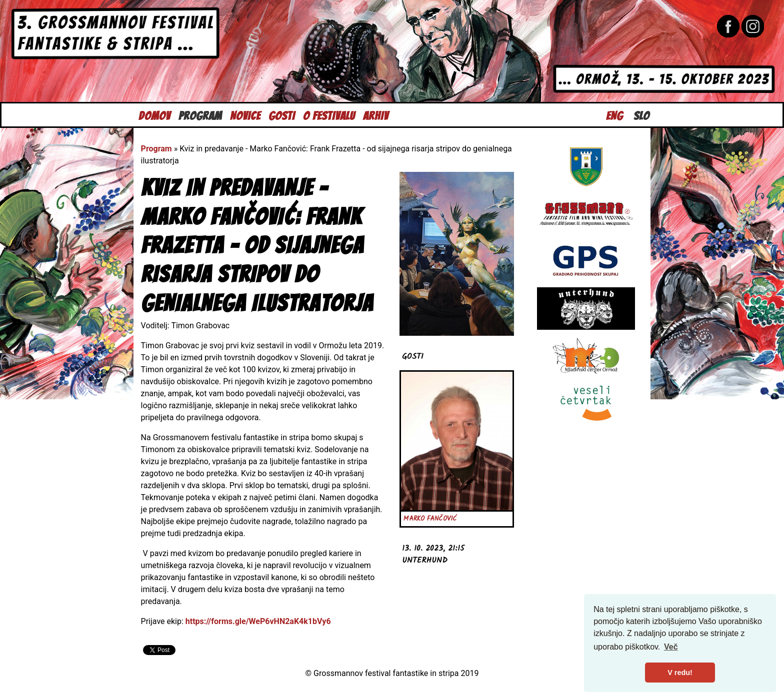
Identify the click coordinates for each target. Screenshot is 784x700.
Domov (154, 115)
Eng (614, 115)
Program (200, 115)
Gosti (282, 115)
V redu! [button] (680, 673)
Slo (641, 115)
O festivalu (329, 115)
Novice (245, 115)
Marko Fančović (430, 519)
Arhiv (376, 115)
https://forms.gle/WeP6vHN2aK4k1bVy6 (258, 621)
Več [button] (671, 647)
